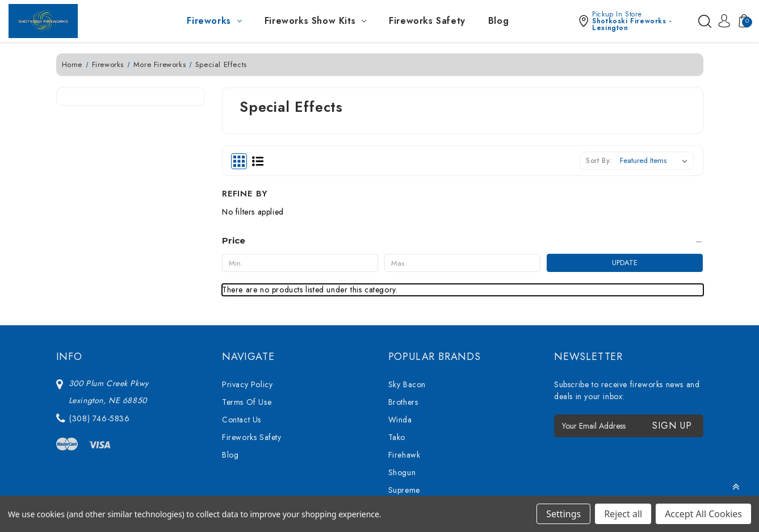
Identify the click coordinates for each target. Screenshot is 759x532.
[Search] (704, 21)
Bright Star (408, 429)
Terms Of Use (247, 305)
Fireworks (214, 21)
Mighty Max (409, 446)
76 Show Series (417, 411)
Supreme (404, 393)
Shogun (402, 376)
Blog (498, 21)
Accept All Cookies (703, 514)
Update (176, 172)
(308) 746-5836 (99, 322)
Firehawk (404, 358)
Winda (400, 323)
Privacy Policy (247, 288)
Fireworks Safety (427, 21)
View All (403, 464)
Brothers (403, 305)
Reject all (623, 514)
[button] (635, 21)
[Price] (131, 150)
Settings (563, 514)
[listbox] (656, 161)
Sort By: (599, 160)
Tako (397, 341)
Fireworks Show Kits (315, 21)
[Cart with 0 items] (741, 21)
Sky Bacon (407, 288)
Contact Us (242, 323)
